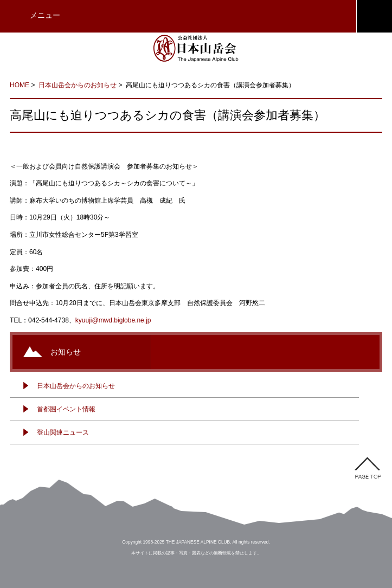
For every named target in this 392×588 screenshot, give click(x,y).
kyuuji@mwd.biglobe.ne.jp (113, 320)
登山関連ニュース (63, 432)
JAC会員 (374, 16)
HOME (20, 85)
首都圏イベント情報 (66, 409)
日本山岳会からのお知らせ (78, 85)
